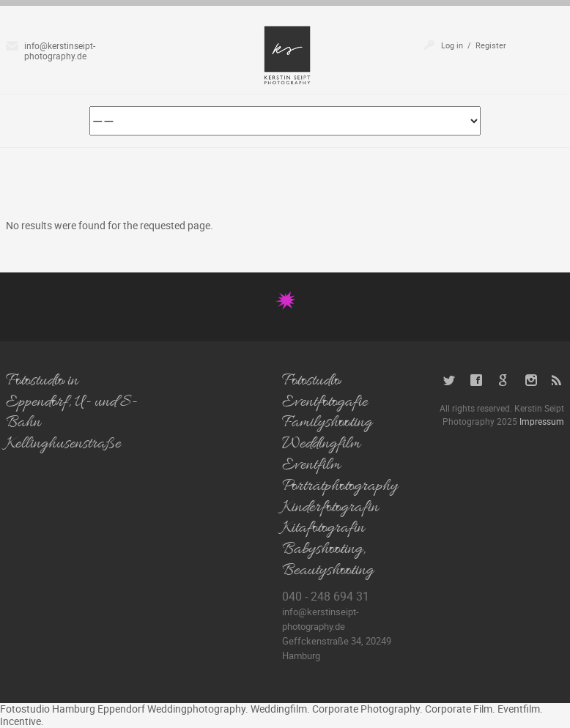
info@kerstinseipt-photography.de (60, 51)
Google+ (504, 380)
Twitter (449, 380)
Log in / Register (474, 45)
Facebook (477, 380)
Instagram (531, 380)
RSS (558, 380)
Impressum (542, 421)
